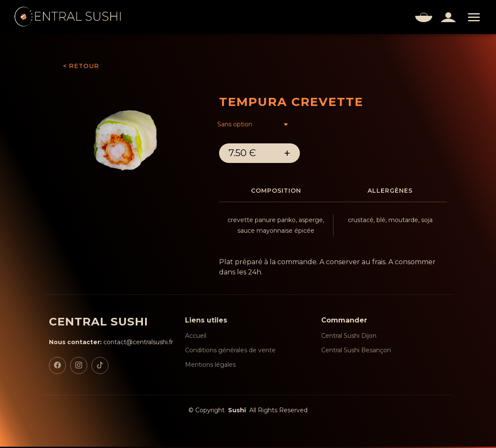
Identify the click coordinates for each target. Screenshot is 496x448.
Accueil (196, 337)
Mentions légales (210, 366)
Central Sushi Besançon (356, 351)
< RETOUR (81, 66)
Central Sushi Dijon (349, 337)
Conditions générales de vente (230, 351)
